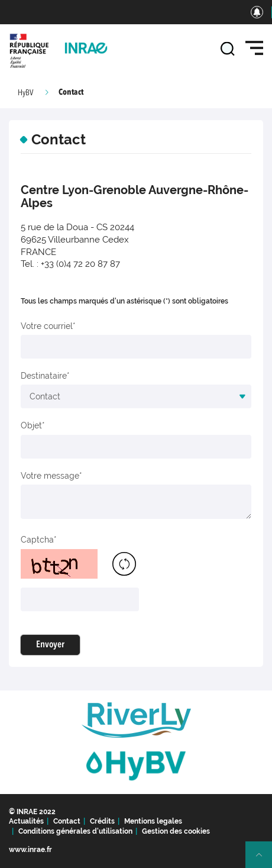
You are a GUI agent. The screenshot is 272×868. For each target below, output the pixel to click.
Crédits (102, 821)
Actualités (26, 821)
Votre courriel (47, 326)
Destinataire (44, 376)
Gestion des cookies (176, 831)
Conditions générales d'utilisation (75, 831)
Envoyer (50, 645)
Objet (31, 425)
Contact (67, 821)
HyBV (25, 93)
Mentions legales (153, 821)
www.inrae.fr (30, 850)
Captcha (37, 540)
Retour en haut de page (264, 860)
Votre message (50, 476)
